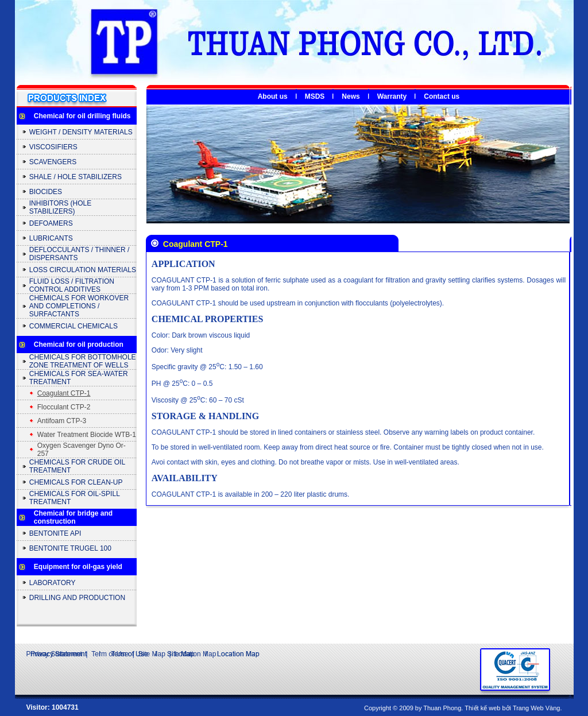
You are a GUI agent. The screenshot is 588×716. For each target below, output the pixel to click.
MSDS (315, 96)
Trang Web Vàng (537, 708)
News (351, 96)
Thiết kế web (482, 708)
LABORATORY (53, 583)
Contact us (442, 96)
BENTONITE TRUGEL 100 (70, 548)
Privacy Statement (54, 654)
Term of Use (110, 654)
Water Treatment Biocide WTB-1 (87, 435)
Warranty (392, 96)
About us (273, 96)
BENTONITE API (55, 533)
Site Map (151, 654)
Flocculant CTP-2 (64, 407)
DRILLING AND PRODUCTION (77, 598)
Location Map (195, 654)
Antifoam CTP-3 (62, 421)
